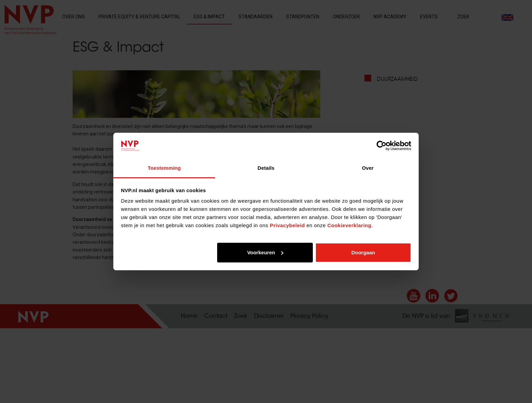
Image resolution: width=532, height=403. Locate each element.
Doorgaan (363, 252)
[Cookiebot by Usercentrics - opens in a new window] (382, 146)
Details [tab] (266, 168)
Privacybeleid (287, 225)
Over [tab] (368, 168)
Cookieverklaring (349, 225)
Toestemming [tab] (164, 168)
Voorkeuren (265, 252)
